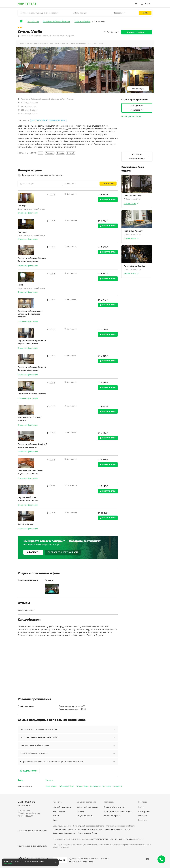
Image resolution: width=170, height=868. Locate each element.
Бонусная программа (86, 802)
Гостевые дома (82, 786)
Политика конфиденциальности (32, 846)
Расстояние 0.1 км (132, 269)
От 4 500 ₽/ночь (130, 203)
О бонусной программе (87, 807)
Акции (56, 816)
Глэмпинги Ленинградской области (121, 826)
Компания (143, 802)
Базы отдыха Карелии (62, 826)
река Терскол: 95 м (39, 121)
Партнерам (109, 802)
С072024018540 (101, 839)
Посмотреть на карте (131, 116)
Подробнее (8, 863)
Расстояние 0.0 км (132, 199)
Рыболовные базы (66, 786)
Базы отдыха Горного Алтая (64, 833)
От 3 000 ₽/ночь (130, 239)
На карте (50, 780)
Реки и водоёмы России (88, 833)
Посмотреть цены (136, 32)
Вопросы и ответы (95, 43)
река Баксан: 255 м (58, 121)
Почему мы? (144, 812)
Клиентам (57, 802)
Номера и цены (31, 43)
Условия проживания (77, 43)
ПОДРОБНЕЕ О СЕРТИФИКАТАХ (63, 552)
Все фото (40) (138, 89)
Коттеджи (107, 786)
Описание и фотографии (28, 213)
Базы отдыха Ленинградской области (89, 826)
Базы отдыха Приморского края (118, 829)
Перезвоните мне (137, 159)
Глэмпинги (117, 786)
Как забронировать (62, 807)
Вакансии (142, 816)
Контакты (143, 820)
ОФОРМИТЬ (33, 552)
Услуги (42, 43)
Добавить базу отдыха (114, 807)
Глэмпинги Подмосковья (63, 829)
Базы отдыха (51, 786)
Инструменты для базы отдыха (118, 812)
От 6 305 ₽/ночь (130, 274)
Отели (20, 780)
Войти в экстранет (112, 816)
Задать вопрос (29, 771)
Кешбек (80, 812)
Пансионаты (95, 786)
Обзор (20, 43)
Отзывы (50, 43)
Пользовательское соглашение (32, 831)
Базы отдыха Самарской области (89, 829)
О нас (141, 807)
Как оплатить (59, 812)
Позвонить (137, 154)
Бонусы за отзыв (84, 816)
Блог (55, 820)
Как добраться (61, 43)
